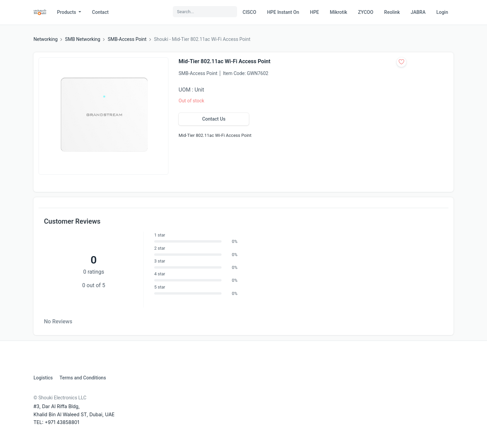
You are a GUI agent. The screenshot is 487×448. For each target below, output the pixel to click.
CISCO (249, 12)
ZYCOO (366, 12)
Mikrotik (338, 12)
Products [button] (67, 12)
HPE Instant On (283, 12)
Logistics (43, 378)
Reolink (392, 12)
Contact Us (214, 119)
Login (442, 12)
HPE (314, 12)
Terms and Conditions (83, 378)
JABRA (418, 12)
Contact (100, 12)
